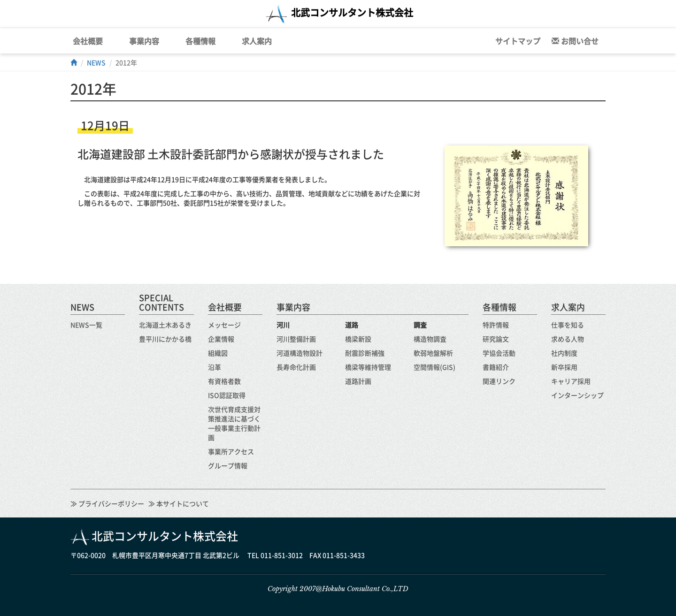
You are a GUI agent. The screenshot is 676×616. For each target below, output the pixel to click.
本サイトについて (182, 503)
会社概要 (88, 41)
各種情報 (200, 41)
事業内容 (144, 41)
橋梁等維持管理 (368, 367)
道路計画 (358, 381)
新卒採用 (564, 367)
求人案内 (257, 41)
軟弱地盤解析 (433, 353)
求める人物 (568, 339)
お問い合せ (575, 41)
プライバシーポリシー (111, 503)
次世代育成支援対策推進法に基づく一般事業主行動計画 (234, 423)
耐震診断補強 (365, 353)
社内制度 (564, 353)
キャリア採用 (571, 381)
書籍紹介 (496, 367)
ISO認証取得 (227, 395)
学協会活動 (499, 353)
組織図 (218, 353)
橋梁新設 (358, 339)
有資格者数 (224, 381)
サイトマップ (518, 41)
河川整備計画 (296, 339)
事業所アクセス (231, 451)
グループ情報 (228, 465)
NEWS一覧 (86, 325)
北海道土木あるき (165, 325)
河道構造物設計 (300, 353)
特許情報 (496, 325)
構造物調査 (430, 339)
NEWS (96, 62)
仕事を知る (568, 325)
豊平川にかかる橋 (165, 339)
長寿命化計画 (296, 367)
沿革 (215, 367)
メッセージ (224, 325)
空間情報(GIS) (434, 367)
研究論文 (496, 339)
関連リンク (499, 381)
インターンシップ (577, 395)
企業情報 (221, 339)
